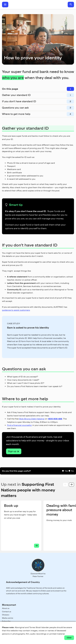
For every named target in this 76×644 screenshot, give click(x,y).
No (73, 471)
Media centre (8, 618)
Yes (66, 471)
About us (6, 608)
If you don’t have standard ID (19, 101)
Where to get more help (16, 114)
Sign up (12, 451)
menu (5, 5)
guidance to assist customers (16, 310)
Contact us (7, 612)
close (69, 638)
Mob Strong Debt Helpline (32, 419)
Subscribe (6, 621)
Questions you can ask (15, 108)
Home (38, 5)
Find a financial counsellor (19, 425)
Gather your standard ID (16, 95)
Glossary (6, 615)
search (71, 5)
